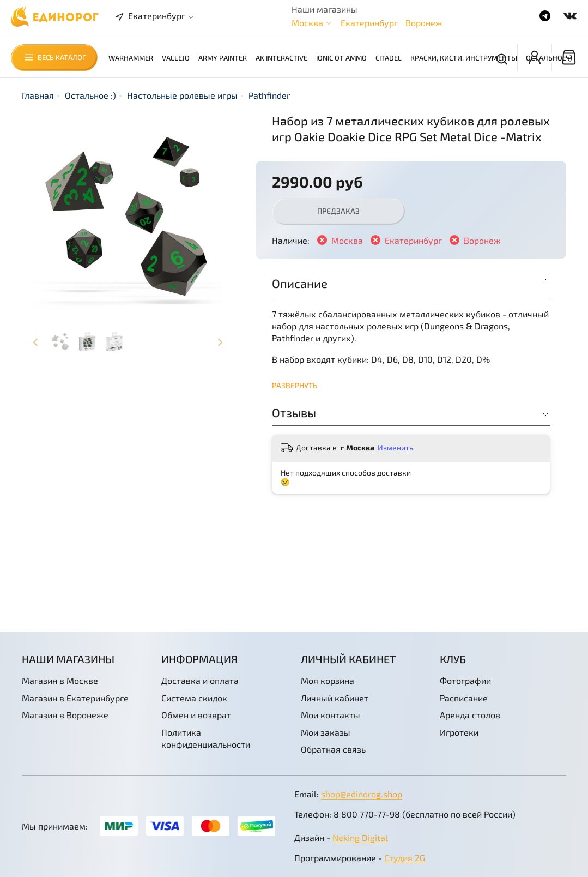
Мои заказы (326, 732)
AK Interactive (281, 58)
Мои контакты (331, 715)
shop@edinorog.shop (362, 794)
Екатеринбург (369, 23)
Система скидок (194, 698)
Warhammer (131, 58)
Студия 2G (405, 858)
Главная (38, 95)
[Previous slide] (35, 342)
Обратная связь (333, 749)
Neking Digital (360, 837)
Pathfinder (269, 95)
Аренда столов (470, 715)
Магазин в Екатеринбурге (75, 698)
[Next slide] (220, 342)
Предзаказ (338, 211)
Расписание (464, 698)
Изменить (395, 447)
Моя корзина (328, 680)
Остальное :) (549, 58)
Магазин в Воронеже (65, 715)
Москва (307, 23)
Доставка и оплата (200, 680)
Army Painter (223, 58)
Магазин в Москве (60, 680)
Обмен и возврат (196, 715)
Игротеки (459, 732)
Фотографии (465, 680)
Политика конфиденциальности (206, 738)
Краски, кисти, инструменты (464, 58)
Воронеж (424, 23)
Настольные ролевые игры (182, 95)
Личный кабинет (335, 698)
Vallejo (176, 58)
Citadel (389, 58)
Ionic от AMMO (341, 58)
